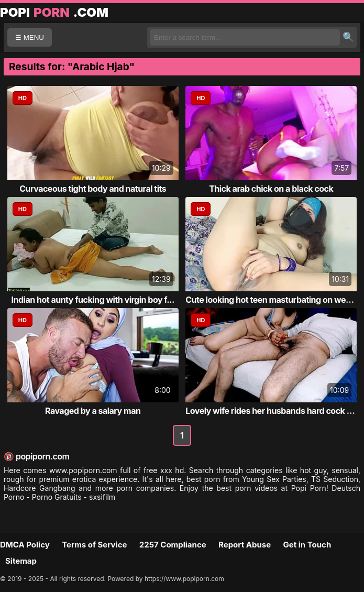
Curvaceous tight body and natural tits (93, 189)
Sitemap (21, 561)
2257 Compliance (173, 545)
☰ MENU (30, 37)
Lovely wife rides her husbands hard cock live (273, 411)
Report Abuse (245, 545)
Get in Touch (307, 545)
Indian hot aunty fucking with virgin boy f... (93, 300)
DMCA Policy (25, 545)
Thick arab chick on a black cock (271, 189)
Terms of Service (94, 545)
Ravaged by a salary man (93, 411)
